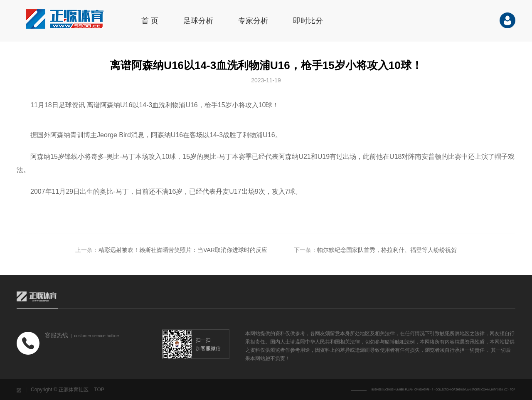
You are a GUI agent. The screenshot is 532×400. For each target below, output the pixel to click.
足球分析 (198, 21)
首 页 (150, 21)
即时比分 (308, 21)
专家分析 (253, 21)
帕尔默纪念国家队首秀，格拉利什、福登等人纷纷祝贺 (387, 250)
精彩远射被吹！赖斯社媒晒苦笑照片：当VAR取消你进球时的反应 (183, 250)
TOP (99, 390)
